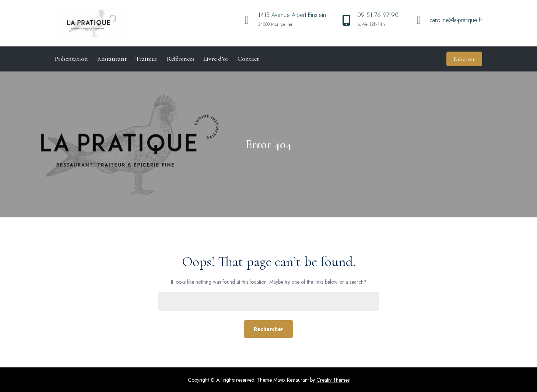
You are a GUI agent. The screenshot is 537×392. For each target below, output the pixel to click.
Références (180, 59)
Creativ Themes (333, 380)
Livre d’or (216, 59)
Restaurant (112, 59)
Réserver (464, 59)
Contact (248, 59)
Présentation (71, 59)
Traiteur (147, 59)
